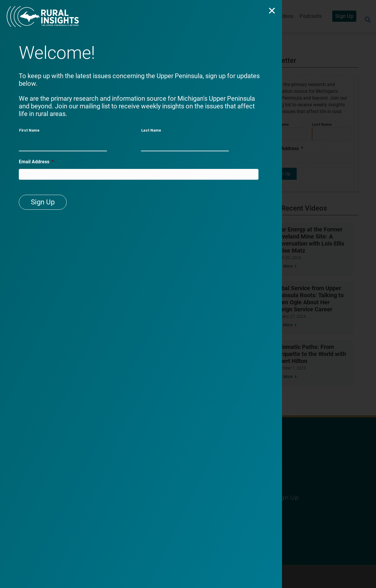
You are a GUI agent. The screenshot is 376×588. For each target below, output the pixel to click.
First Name (29, 130)
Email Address (36, 163)
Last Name (151, 130)
